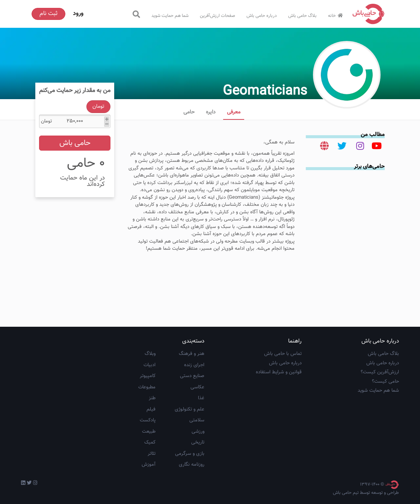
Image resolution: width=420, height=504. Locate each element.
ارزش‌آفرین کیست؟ (380, 372)
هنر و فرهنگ (192, 354)
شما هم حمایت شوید (170, 16)
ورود (78, 14)
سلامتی (197, 420)
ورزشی (198, 432)
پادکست (148, 420)
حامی (189, 112)
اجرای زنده (194, 365)
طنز (152, 398)
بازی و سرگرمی (190, 454)
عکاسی (197, 387)
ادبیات (150, 365)
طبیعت (149, 432)
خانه (336, 16)
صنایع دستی (192, 376)
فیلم (151, 409)
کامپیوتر (148, 376)
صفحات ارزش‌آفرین (218, 16)
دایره (211, 112)
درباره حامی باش (262, 16)
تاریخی (198, 442)
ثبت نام (48, 14)
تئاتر (152, 454)
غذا (201, 398)
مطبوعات (147, 387)
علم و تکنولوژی (190, 409)
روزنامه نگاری (192, 465)
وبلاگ (150, 354)
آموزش (149, 465)
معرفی (234, 112)
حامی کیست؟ (385, 382)
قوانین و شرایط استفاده (279, 372)
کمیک (150, 442)
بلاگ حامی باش (302, 16)
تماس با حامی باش (283, 354)
